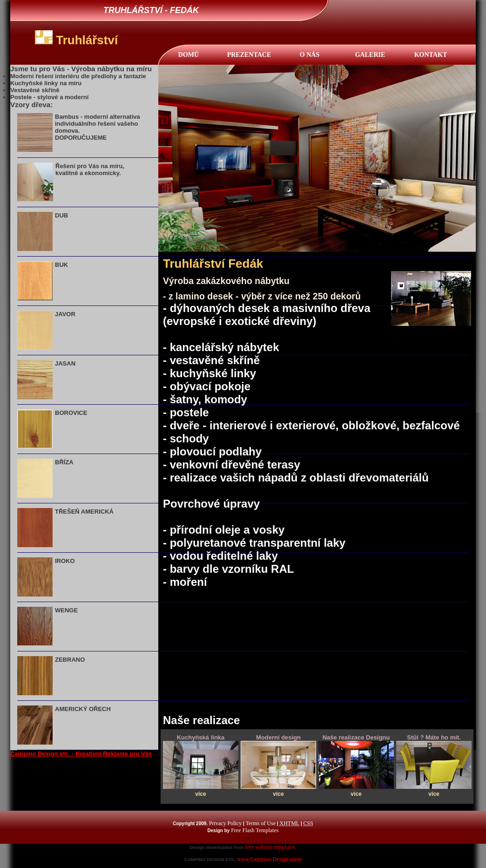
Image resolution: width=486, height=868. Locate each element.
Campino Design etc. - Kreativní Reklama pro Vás (81, 754)
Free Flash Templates (255, 830)
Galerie (370, 55)
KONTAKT (431, 55)
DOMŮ (189, 55)
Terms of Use (261, 823)
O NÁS (310, 55)
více (200, 794)
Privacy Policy (225, 823)
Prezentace (249, 55)
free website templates (270, 847)
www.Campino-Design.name (269, 859)
